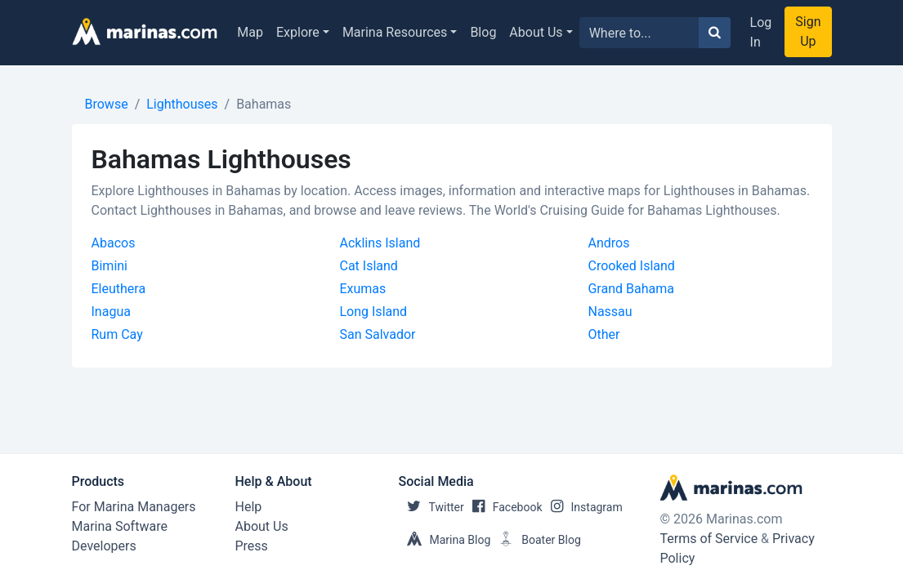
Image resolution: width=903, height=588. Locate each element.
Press (252, 546)
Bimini (110, 266)
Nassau (610, 312)
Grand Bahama (630, 289)
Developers (104, 546)
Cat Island (368, 266)
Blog (483, 32)
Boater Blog (536, 540)
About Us (536, 32)
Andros (608, 243)
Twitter (431, 507)
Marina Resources (395, 32)
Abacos (114, 243)
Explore (298, 32)
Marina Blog (445, 540)
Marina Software (120, 526)
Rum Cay (117, 334)
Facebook (503, 507)
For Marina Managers (134, 507)
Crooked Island (631, 266)
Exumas (362, 289)
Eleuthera (119, 289)
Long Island (373, 312)
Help (249, 507)
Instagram (583, 507)
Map (250, 32)
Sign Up (808, 31)
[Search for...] (639, 33)
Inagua (111, 312)
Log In (761, 32)
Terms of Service (709, 539)
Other (603, 334)
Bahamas (264, 104)
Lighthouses (182, 104)
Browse (107, 104)
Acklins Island (380, 243)
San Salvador (377, 334)
